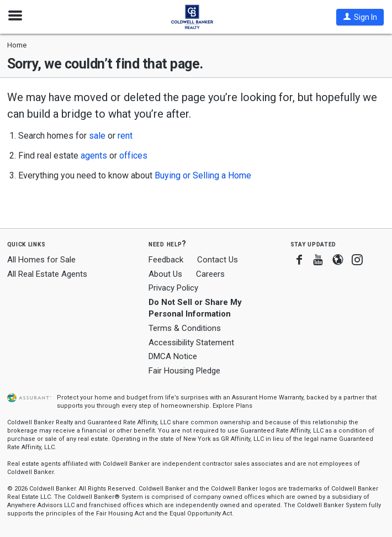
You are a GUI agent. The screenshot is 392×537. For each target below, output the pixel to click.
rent (125, 136)
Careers (210, 274)
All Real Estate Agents (47, 274)
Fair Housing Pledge (184, 371)
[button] (360, 17)
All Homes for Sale (41, 260)
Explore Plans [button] (232, 406)
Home (17, 45)
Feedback (166, 260)
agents (94, 156)
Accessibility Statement (191, 343)
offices (133, 156)
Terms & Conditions (185, 328)
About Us (165, 274)
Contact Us (218, 260)
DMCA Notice (173, 356)
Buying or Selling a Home (203, 175)
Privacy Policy (173, 288)
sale (97, 136)
